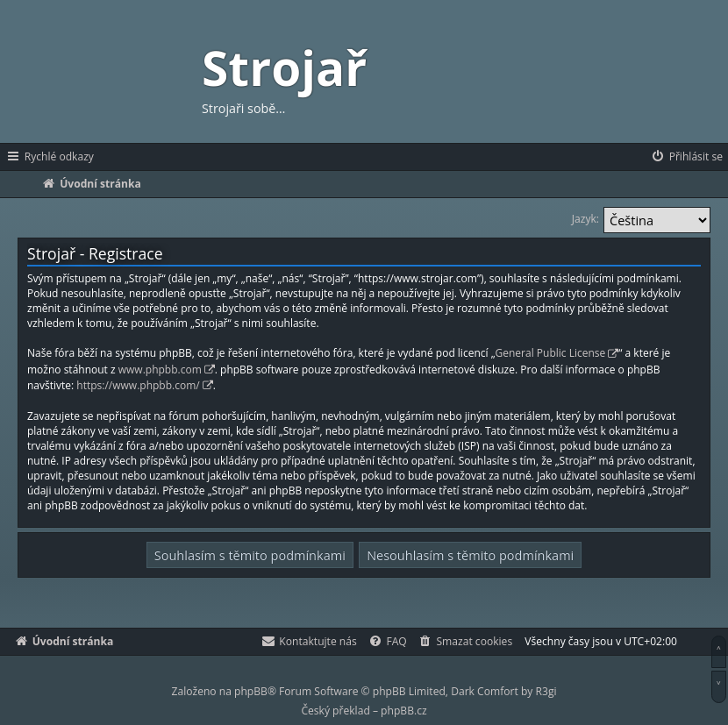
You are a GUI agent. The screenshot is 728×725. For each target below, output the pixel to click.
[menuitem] (686, 157)
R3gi (546, 691)
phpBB (251, 691)
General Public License (551, 353)
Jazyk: (585, 219)
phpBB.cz (403, 711)
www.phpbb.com (160, 370)
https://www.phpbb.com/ (138, 385)
